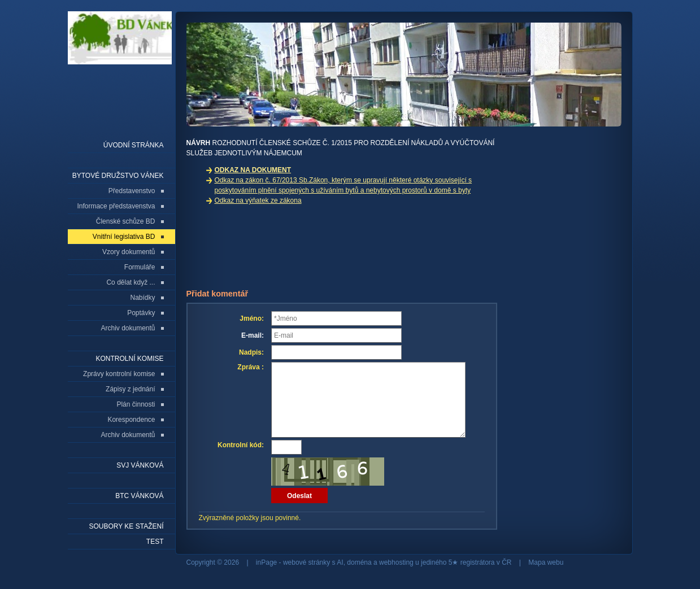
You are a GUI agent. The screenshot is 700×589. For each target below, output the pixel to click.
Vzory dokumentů (129, 252)
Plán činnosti (136, 404)
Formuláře (140, 267)
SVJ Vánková (140, 465)
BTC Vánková (139, 496)
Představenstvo (132, 191)
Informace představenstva (116, 206)
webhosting (396, 562)
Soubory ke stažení (126, 526)
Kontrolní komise (129, 359)
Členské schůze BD (126, 221)
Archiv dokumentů (128, 328)
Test (155, 542)
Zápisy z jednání (130, 389)
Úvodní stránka (134, 145)
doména (359, 562)
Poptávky (141, 313)
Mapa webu (546, 562)
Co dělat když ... (131, 282)
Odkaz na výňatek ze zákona (258, 200)
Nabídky (142, 298)
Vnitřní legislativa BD (124, 237)
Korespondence (131, 420)
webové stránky (306, 562)
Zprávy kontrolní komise (119, 374)
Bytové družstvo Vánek (118, 176)
